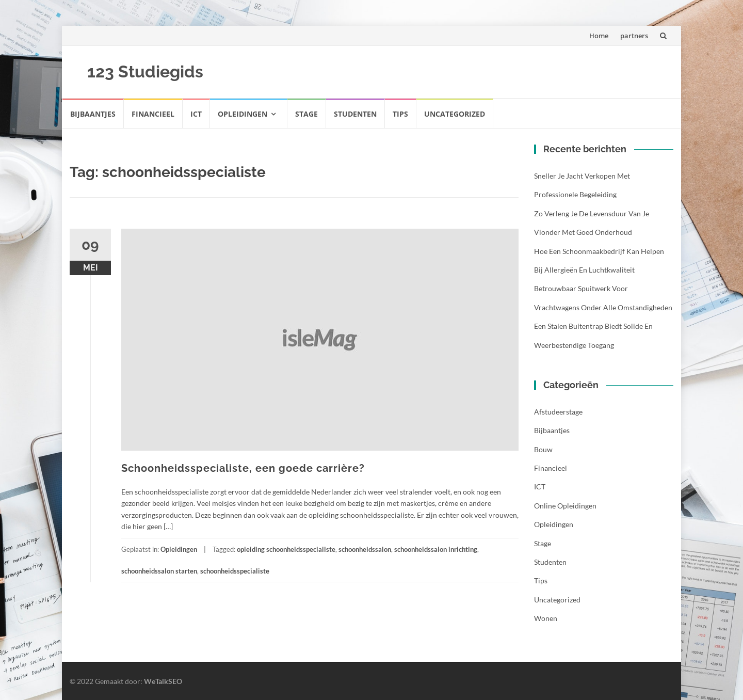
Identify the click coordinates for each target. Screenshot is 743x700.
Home (599, 36)
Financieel (153, 114)
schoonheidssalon (365, 549)
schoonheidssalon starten (159, 571)
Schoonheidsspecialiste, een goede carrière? (243, 468)
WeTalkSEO (163, 681)
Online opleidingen (565, 506)
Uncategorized (455, 114)
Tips (400, 114)
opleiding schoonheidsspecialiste (286, 549)
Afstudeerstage (558, 412)
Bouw (543, 449)
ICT (196, 114)
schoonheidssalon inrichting (436, 549)
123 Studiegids (145, 71)
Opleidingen (243, 114)
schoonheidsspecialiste (235, 571)
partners (634, 36)
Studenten (355, 114)
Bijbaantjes (93, 114)
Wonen (546, 618)
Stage (306, 114)
